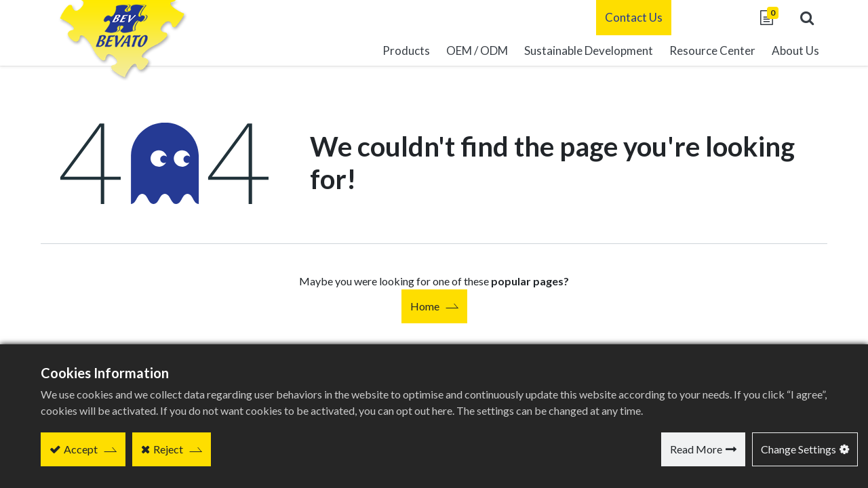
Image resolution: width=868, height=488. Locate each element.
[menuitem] (589, 51)
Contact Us (634, 17)
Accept (81, 449)
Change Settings (798, 449)
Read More (696, 449)
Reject (168, 449)
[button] (807, 18)
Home (425, 306)
